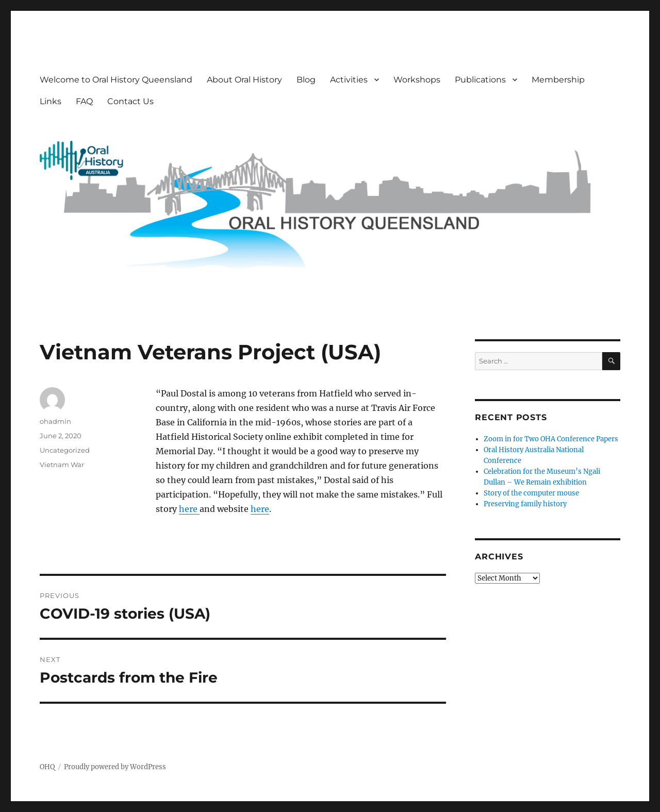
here (189, 509)
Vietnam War (62, 465)
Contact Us (130, 101)
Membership (558, 80)
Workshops (417, 80)
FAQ (84, 101)
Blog (306, 80)
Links (51, 101)
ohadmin (55, 421)
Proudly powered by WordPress (115, 767)
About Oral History (244, 80)
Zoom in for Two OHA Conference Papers (551, 439)
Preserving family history (525, 504)
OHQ (47, 767)
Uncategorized (65, 450)
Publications (480, 80)
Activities (349, 80)
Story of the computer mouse (531, 493)
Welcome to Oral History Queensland (116, 80)
